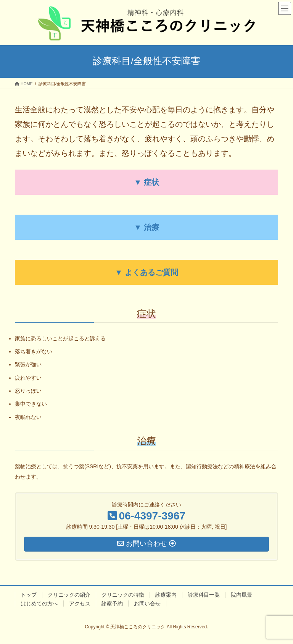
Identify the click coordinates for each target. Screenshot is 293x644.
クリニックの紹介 (69, 595)
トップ (29, 595)
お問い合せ (147, 604)
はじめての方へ (39, 604)
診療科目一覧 (204, 595)
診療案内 (166, 595)
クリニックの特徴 (123, 595)
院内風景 (241, 595)
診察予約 (112, 604)
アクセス (80, 604)
